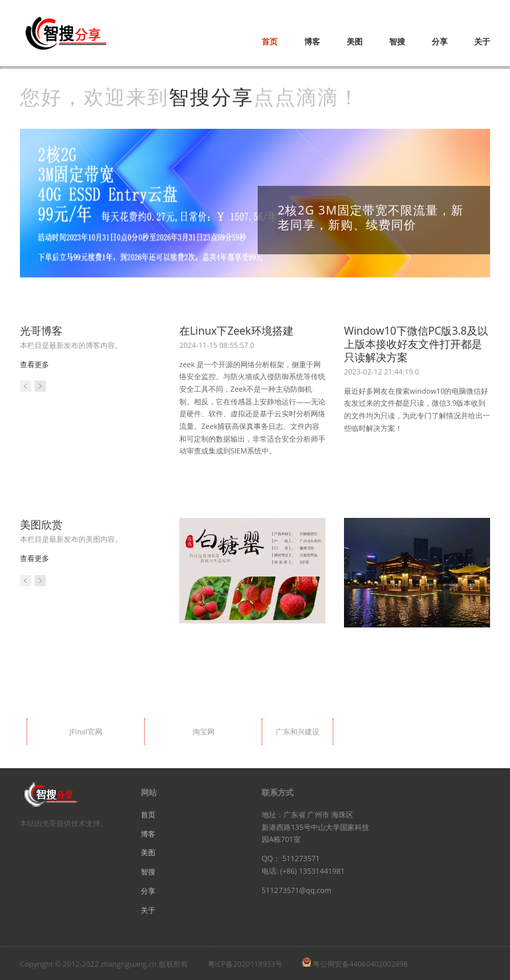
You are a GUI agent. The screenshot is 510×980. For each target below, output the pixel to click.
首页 (270, 41)
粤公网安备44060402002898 (360, 964)
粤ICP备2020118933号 (245, 964)
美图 (355, 41)
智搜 (397, 41)
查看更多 (35, 364)
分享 (440, 41)
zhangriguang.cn (128, 964)
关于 (482, 41)
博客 (312, 41)
